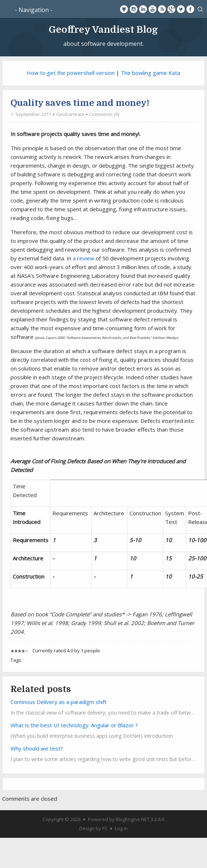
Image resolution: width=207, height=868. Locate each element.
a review (83, 258)
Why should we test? (37, 748)
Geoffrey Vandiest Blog (103, 29)
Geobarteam (70, 114)
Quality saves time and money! (80, 103)
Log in (121, 828)
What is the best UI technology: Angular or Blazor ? (74, 725)
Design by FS (93, 828)
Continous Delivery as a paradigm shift (59, 702)
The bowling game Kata (150, 73)
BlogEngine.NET (133, 819)
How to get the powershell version (71, 73)
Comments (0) (104, 114)
